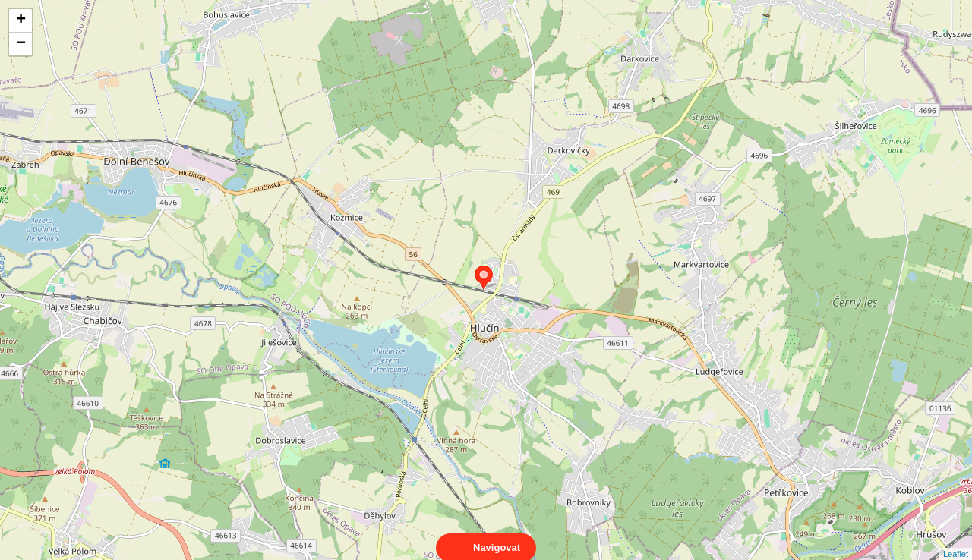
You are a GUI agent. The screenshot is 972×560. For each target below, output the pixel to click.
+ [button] (21, 20)
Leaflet (956, 540)
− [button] (21, 44)
